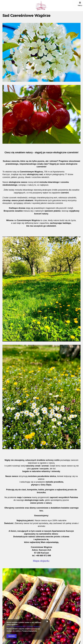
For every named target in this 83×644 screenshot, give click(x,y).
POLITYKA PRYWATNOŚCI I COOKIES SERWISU (23, 627)
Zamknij (12, 636)
